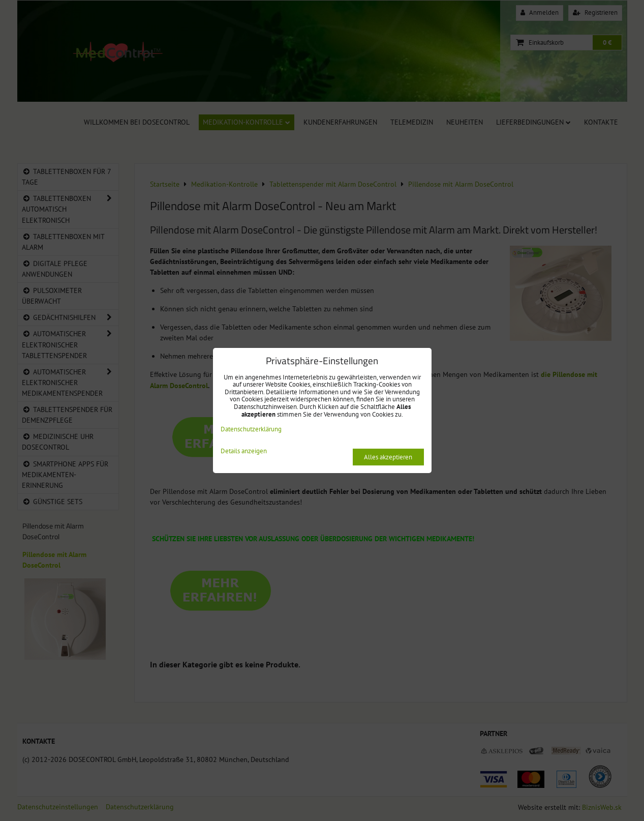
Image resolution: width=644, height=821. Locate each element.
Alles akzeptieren (388, 457)
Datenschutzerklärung (251, 429)
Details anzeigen (244, 451)
